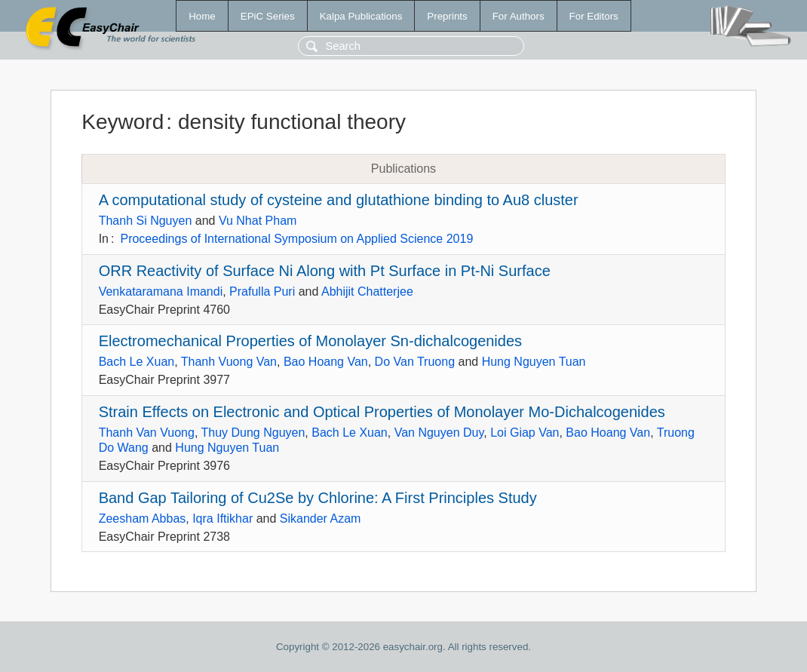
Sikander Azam (321, 519)
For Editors (594, 16)
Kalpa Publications (361, 16)
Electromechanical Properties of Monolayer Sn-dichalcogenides (310, 341)
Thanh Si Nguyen (146, 221)
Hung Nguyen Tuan (534, 362)
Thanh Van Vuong (147, 433)
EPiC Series (268, 16)
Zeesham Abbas (143, 519)
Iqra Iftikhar (222, 519)
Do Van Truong (415, 362)
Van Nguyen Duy (439, 433)
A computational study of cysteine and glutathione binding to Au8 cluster (339, 200)
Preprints (447, 16)
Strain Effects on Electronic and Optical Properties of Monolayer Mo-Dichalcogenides (382, 412)
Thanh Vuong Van (229, 362)
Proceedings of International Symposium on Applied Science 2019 (296, 239)
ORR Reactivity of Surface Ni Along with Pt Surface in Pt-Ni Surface (325, 271)
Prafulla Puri (262, 292)
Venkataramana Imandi (161, 292)
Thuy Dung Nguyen (253, 433)
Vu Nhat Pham (258, 221)
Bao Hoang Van (326, 362)
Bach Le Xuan (137, 362)
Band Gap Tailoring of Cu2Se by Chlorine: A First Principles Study (318, 498)
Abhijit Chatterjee (367, 292)
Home (202, 16)
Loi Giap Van (525, 433)
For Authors (519, 16)
